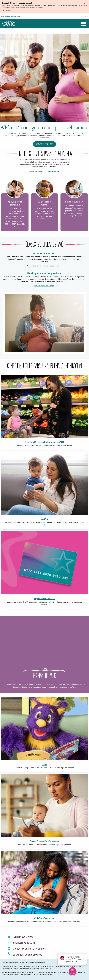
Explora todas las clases (44, 286)
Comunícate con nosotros (27, 955)
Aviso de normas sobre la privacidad (43, 967)
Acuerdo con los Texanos (10, 969)
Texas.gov (49, 969)
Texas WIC (9, 24)
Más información (7, 10)
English (85, 16)
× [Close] (85, 3)
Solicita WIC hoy (44, 144)
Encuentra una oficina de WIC (29, 949)
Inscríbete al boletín (24, 943)
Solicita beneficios (23, 937)
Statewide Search (38, 969)
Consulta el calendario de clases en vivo (44, 266)
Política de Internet (24, 967)
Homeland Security (25, 969)
